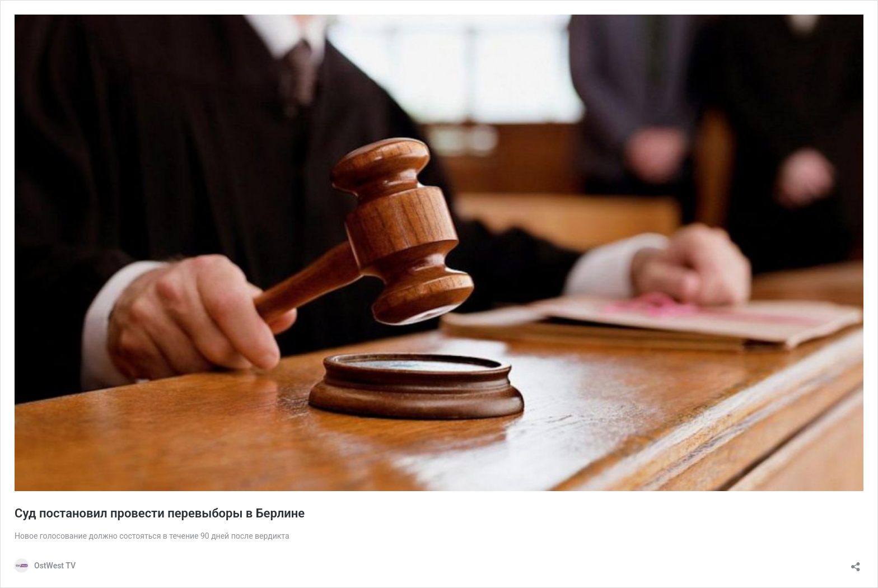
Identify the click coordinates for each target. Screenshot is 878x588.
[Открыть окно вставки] (856, 563)
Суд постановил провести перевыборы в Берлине (160, 513)
